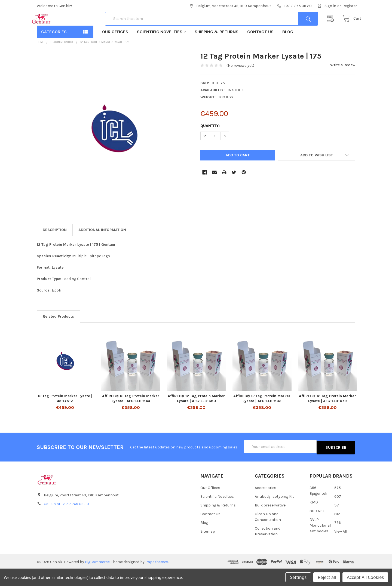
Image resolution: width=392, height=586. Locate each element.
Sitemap (208, 548)
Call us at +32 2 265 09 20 (66, 520)
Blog (288, 49)
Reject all (327, 577)
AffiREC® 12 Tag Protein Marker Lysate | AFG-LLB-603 (262, 416)
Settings (298, 577)
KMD (314, 519)
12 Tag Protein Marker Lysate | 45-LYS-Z (65, 416)
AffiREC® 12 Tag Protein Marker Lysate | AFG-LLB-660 (196, 416)
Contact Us (260, 49)
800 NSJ (317, 527)
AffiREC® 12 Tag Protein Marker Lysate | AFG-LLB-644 (131, 416)
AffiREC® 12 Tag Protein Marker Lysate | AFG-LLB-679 (327, 416)
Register (350, 6)
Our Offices (115, 49)
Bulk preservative (270, 522)
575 (338, 504)
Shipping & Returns (217, 49)
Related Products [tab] (58, 334)
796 (338, 539)
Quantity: (210, 143)
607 (338, 513)
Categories (54, 49)
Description (55, 247)
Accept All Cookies (365, 577)
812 (337, 530)
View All (341, 548)
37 (337, 522)
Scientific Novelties (161, 49)
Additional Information (102, 247)
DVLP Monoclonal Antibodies (320, 542)
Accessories (266, 504)
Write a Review (343, 82)
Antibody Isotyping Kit (274, 513)
